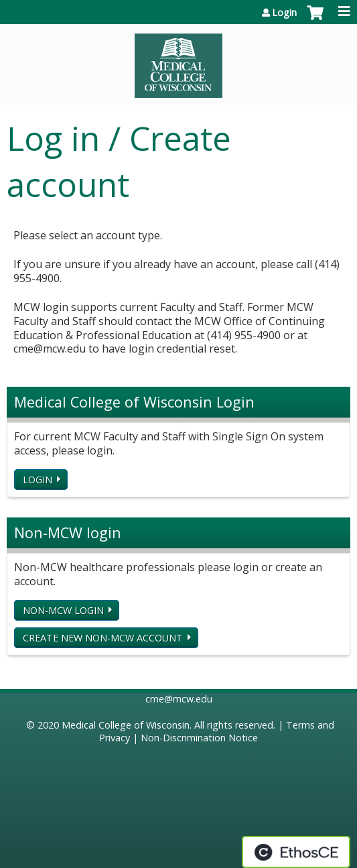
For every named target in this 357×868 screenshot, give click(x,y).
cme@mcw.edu (179, 699)
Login (284, 13)
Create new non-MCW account (103, 638)
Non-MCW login (63, 610)
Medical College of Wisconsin (126, 725)
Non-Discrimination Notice (199, 738)
